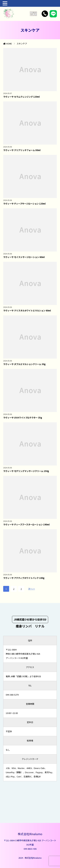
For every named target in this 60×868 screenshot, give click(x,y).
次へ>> (32, 589)
